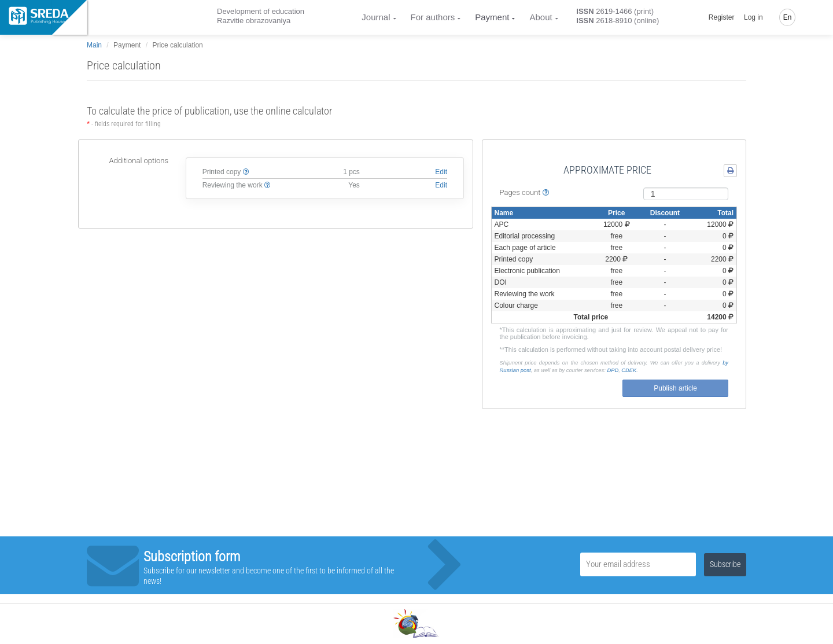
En (788, 17)
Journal (376, 17)
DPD (613, 370)
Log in (753, 17)
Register (722, 17)
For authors (433, 17)
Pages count (524, 192)
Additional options (139, 161)
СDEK (629, 370)
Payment (492, 17)
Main (94, 45)
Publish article (675, 388)
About (541, 17)
